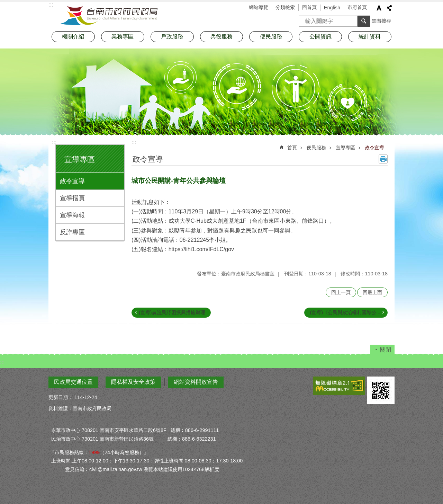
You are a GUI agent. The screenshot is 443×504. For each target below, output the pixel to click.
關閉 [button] (386, 350)
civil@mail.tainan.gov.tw (116, 469)
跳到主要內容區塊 (4, 4)
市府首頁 (357, 7)
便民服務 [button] (271, 37)
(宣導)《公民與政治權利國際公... (345, 312)
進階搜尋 (381, 21)
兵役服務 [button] (221, 37)
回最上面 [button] (372, 292)
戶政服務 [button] (172, 37)
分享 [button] (389, 8)
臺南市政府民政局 (109, 16)
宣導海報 (72, 215)
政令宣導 (72, 181)
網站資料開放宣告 (196, 382)
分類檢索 (285, 7)
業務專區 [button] (123, 37)
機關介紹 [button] (73, 37)
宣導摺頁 (72, 198)
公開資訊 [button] (320, 37)
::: (54, 142)
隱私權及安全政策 (133, 382)
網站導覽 (259, 7)
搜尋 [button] (364, 21)
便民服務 (316, 148)
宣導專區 (80, 160)
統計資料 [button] (370, 37)
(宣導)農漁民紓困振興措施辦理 (172, 312)
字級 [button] (379, 8)
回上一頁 (341, 292)
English (332, 8)
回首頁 (309, 7)
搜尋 (304, 19)
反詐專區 (72, 232)
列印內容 (383, 159)
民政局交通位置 (73, 382)
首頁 (292, 148)
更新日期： (61, 397)
